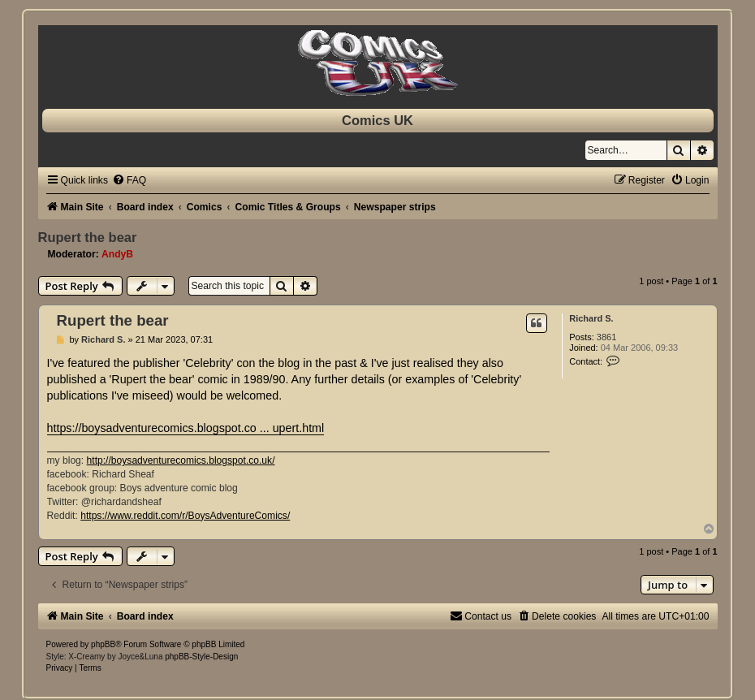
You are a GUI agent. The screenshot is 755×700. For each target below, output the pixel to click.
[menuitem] (129, 180)
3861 (606, 337)
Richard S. (591, 318)
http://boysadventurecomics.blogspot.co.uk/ (181, 460)
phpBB (103, 644)
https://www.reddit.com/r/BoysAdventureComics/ (185, 516)
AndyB (117, 254)
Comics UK (377, 120)
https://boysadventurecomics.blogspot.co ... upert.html (186, 428)
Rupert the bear (88, 237)
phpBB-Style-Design (201, 657)
